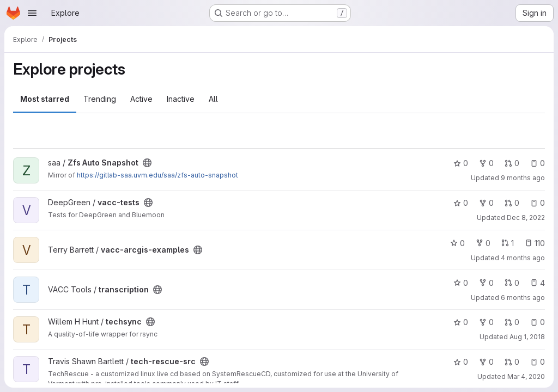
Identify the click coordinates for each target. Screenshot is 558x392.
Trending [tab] (100, 99)
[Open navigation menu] (32, 13)
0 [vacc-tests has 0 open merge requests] (512, 203)
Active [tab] (141, 99)
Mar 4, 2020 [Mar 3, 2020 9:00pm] (526, 376)
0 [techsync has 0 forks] (486, 322)
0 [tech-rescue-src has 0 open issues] (538, 362)
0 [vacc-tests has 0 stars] (461, 203)
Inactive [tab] (181, 99)
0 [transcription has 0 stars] (461, 283)
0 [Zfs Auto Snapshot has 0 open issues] (538, 163)
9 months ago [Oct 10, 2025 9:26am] (523, 178)
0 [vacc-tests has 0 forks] (486, 203)
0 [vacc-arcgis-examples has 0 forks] (483, 243)
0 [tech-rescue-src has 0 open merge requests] (512, 362)
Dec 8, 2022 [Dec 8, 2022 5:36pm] (526, 218)
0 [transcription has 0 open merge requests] (512, 283)
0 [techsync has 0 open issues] (538, 322)
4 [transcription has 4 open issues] (538, 283)
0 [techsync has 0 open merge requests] (512, 322)
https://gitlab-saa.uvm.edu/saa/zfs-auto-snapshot (157, 175)
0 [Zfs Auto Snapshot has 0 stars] (461, 163)
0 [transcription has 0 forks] (486, 283)
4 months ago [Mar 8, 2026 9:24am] (523, 258)
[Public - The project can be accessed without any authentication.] (147, 163)
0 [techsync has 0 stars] (461, 322)
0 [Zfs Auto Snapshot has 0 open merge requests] (512, 163)
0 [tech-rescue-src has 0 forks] (486, 362)
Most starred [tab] (45, 99)
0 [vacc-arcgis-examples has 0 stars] (457, 243)
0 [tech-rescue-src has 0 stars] (461, 362)
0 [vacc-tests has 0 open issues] (538, 203)
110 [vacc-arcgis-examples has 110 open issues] (535, 243)
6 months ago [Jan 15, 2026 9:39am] (523, 298)
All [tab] (213, 99)
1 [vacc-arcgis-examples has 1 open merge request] (508, 243)
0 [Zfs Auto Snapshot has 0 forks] (486, 163)
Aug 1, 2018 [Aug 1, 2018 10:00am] (527, 337)
